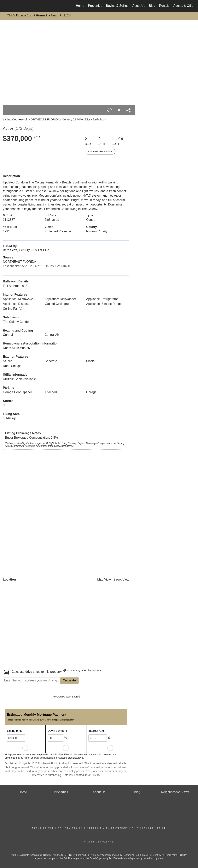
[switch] (109, 110)
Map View (104, 579)
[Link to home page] (7, 6)
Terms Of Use (43, 828)
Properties (95, 6)
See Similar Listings (100, 152)
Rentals (164, 6)
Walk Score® (73, 697)
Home (80, 6)
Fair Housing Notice (149, 828)
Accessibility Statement (108, 828)
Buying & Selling (117, 6)
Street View (121, 579)
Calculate (69, 680)
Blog (152, 6)
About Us (139, 6)
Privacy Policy (71, 828)
